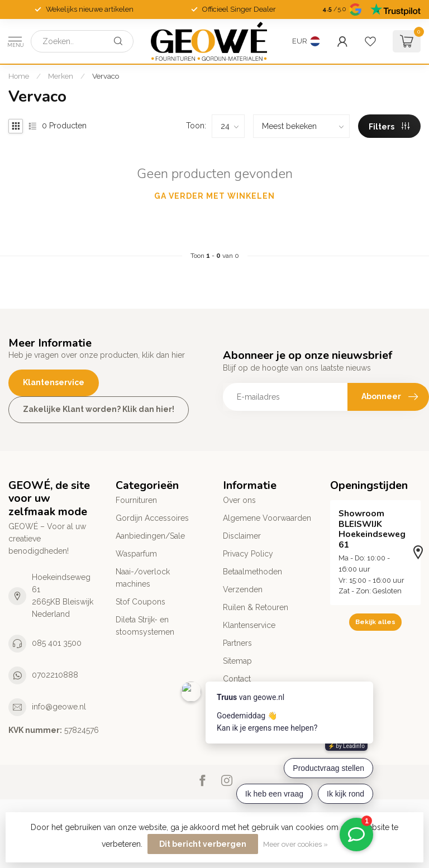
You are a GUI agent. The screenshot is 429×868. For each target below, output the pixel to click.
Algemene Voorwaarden (267, 518)
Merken (61, 76)
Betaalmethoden (252, 572)
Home (19, 76)
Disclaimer (242, 536)
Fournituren (136, 500)
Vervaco (106, 76)
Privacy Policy (248, 554)
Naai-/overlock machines (143, 578)
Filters (389, 127)
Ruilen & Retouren (256, 607)
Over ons (239, 500)
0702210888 (55, 675)
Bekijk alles (375, 622)
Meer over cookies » (295, 844)
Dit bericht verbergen (203, 844)
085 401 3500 (57, 643)
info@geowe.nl (59, 707)
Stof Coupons (140, 602)
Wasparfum (136, 554)
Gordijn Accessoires (152, 518)
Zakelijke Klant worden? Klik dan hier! (99, 409)
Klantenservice (54, 382)
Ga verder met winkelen (214, 196)
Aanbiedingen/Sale (150, 536)
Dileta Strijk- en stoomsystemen (145, 626)
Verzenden (243, 589)
